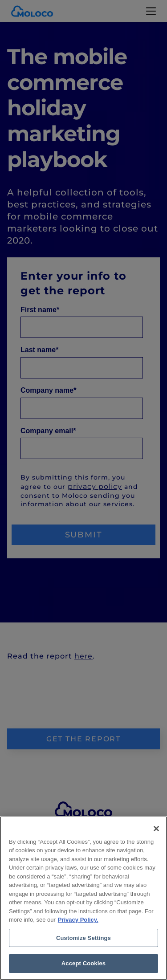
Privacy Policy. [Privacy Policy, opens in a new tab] (78, 920)
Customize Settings (83, 938)
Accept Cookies (83, 963)
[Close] (156, 829)
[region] (83, 898)
